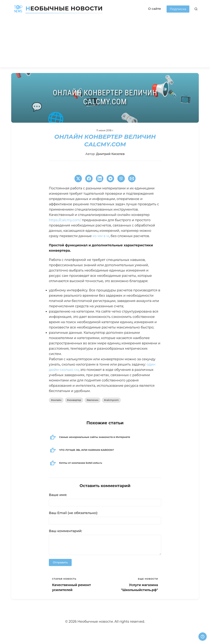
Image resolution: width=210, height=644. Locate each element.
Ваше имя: (58, 495)
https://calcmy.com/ (65, 220)
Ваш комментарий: (65, 531)
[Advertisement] (105, 43)
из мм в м (101, 236)
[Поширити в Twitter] (78, 179)
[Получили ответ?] (203, 637)
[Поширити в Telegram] (110, 179)
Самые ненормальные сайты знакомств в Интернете (95, 437)
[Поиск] (196, 9)
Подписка (178, 9)
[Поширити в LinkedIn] (100, 179)
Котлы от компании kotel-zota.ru (81, 463)
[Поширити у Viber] (121, 179)
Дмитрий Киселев (110, 154)
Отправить (60, 562)
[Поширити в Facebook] (89, 179)
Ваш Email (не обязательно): (73, 513)
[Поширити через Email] (132, 179)
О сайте (155, 9)
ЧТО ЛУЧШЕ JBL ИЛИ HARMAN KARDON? (87, 450)
